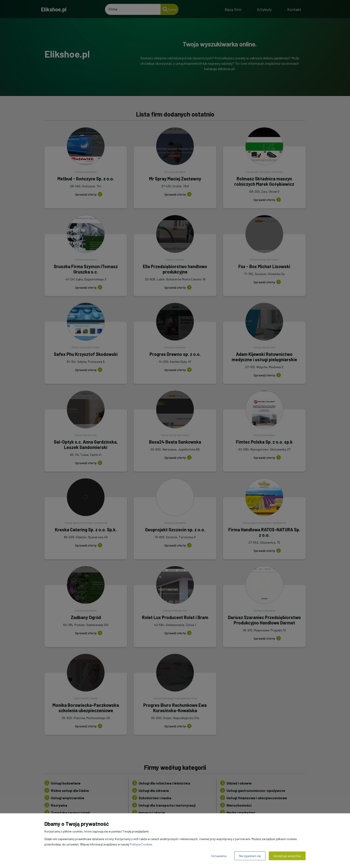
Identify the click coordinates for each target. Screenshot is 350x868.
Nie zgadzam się (250, 856)
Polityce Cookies (141, 844)
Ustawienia (219, 856)
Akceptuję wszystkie (287, 856)
